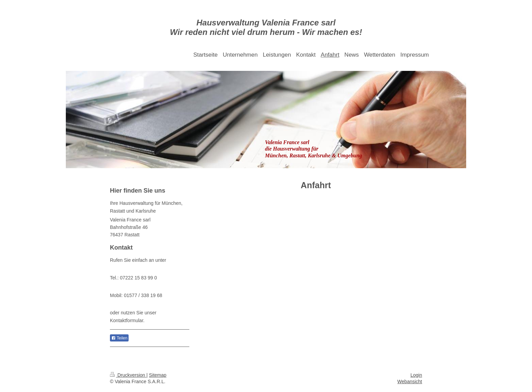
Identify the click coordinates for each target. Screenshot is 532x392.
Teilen (119, 338)
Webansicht (410, 381)
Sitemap (158, 375)
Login (416, 375)
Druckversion (128, 375)
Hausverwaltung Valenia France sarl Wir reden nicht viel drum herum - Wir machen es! (266, 27)
